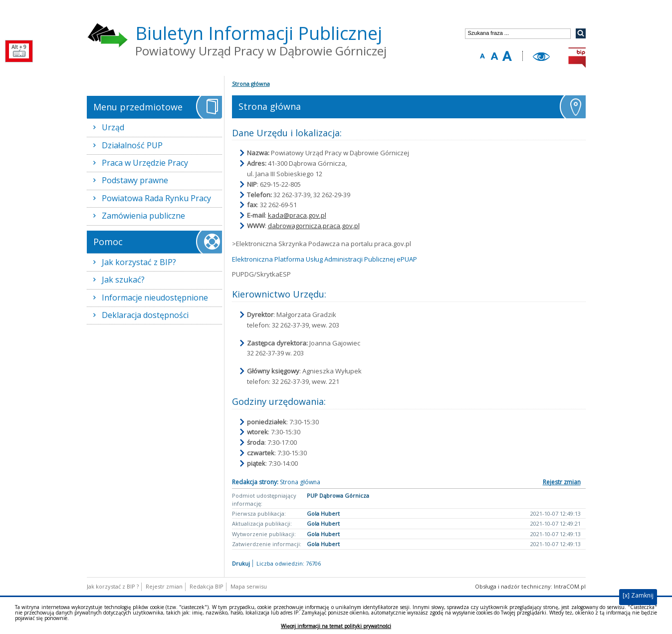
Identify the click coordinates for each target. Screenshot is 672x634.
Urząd (113, 127)
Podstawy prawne (135, 180)
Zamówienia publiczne (143, 216)
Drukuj (241, 563)
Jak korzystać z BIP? (139, 262)
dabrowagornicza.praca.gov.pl (314, 226)
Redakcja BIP (207, 586)
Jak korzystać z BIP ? (113, 586)
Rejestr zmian (562, 482)
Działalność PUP (132, 145)
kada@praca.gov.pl (297, 215)
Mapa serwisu (249, 586)
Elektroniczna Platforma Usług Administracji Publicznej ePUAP (325, 259)
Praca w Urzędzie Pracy (145, 163)
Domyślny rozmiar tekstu (495, 56)
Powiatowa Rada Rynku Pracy (156, 198)
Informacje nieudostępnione (155, 298)
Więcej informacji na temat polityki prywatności (336, 626)
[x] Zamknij (638, 595)
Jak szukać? (123, 280)
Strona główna (251, 84)
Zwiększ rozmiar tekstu (507, 56)
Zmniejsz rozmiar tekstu (482, 56)
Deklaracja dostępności (145, 315)
